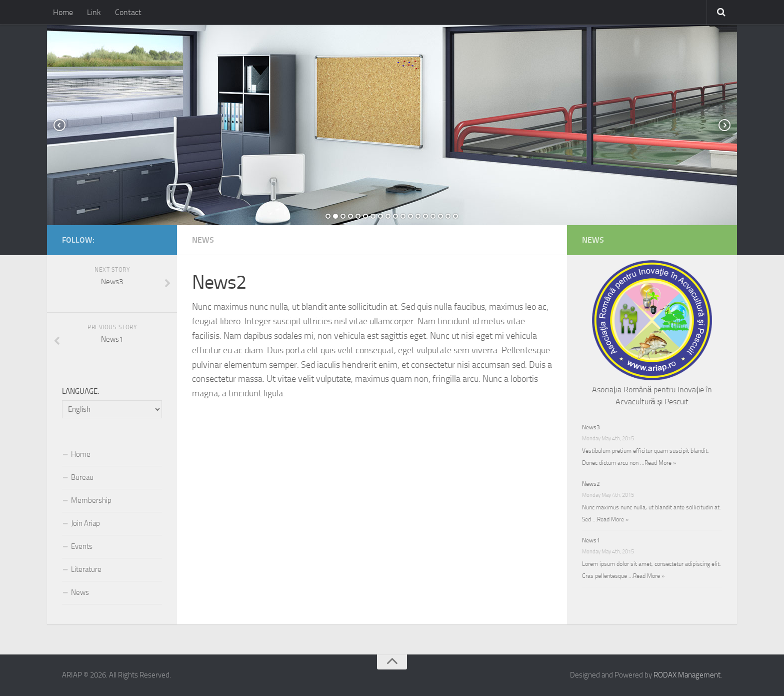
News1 (591, 540)
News (203, 240)
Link (94, 12)
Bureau (82, 477)
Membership (91, 500)
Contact (128, 12)
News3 (591, 427)
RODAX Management (687, 675)
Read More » (660, 463)
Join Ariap (85, 523)
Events (82, 546)
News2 (591, 484)
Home (63, 12)
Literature (86, 569)
